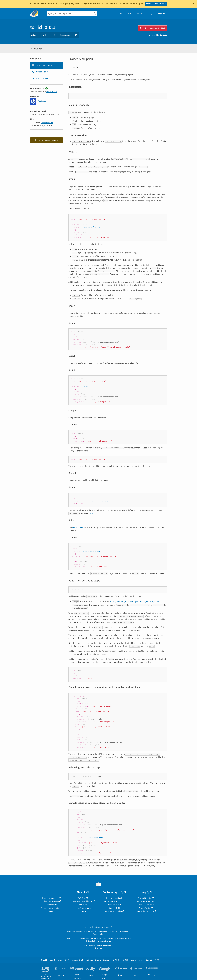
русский (134, 960)
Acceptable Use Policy (145, 911)
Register (162, 13)
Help (122, 13)
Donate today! (98, 934)
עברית (141, 960)
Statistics (83, 905)
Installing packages (50, 898)
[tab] (46, 65)
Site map (98, 948)
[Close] (194, 3)
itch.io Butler (78, 527)
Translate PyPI (113, 905)
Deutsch (106, 960)
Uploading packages (50, 901)
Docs (130, 13)
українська (89, 960)
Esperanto (149, 960)
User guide (50, 905)
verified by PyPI (52, 92)
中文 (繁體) (125, 960)
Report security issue (146, 901)
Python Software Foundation (97, 941)
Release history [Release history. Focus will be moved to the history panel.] (40, 72)
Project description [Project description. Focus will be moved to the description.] (42, 65)
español (52, 960)
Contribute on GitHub (113, 901)
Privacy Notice (145, 908)
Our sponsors (83, 911)
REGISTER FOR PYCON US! (155, 4)
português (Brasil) (77, 960)
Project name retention (50, 908)
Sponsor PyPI (114, 908)
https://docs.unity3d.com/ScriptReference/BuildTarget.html (135, 602)
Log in (151, 13)
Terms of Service (145, 898)
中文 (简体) (115, 960)
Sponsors (141, 13)
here (91, 513)
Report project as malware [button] (47, 140)
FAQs (51, 911)
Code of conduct (145, 905)
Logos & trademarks (83, 908)
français (59, 960)
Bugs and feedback (114, 898)
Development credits (113, 911)
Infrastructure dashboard (82, 901)
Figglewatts (46, 123)
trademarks (122, 938)
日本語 (67, 960)
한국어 (157, 960)
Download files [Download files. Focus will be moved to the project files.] (40, 79)
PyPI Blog (82, 898)
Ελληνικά (98, 960)
